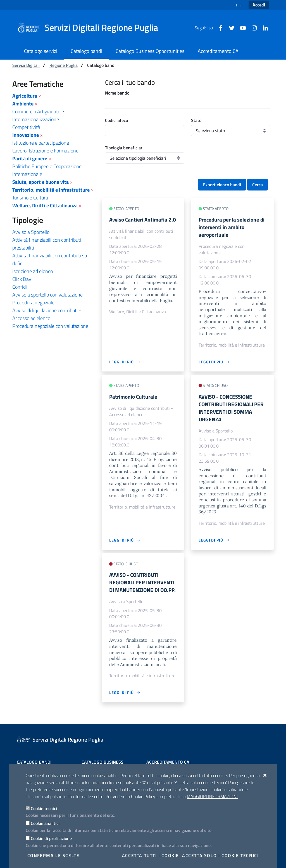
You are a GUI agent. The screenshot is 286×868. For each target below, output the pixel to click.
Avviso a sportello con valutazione (47, 295)
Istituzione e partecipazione (41, 143)
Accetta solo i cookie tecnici (220, 855)
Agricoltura (25, 96)
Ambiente (23, 104)
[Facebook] (218, 27)
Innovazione (26, 135)
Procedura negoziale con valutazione (50, 326)
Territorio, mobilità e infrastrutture (51, 190)
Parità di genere (30, 158)
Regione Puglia (64, 65)
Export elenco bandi (222, 185)
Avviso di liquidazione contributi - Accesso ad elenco (47, 314)
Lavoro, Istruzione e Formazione (45, 151)
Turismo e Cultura (30, 198)
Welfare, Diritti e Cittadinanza (45, 205)
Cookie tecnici (44, 808)
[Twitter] (230, 27)
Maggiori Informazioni (212, 796)
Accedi (259, 5)
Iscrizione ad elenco (33, 271)
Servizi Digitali (26, 65)
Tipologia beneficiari (124, 148)
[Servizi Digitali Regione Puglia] (91, 28)
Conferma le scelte (53, 855)
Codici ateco (116, 120)
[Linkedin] (263, 27)
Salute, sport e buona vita (40, 182)
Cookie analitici (45, 823)
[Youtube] (241, 27)
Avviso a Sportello (31, 232)
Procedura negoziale (33, 303)
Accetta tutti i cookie (151, 855)
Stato (196, 120)
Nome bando (117, 93)
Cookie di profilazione (51, 838)
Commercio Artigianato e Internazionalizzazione (38, 115)
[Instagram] (252, 27)
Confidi (20, 287)
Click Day (22, 279)
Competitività (26, 127)
